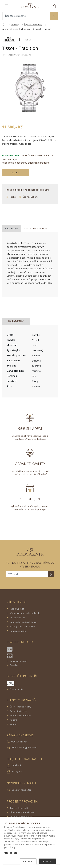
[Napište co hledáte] (26, 16)
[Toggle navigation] (7, 6)
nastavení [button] (28, 861)
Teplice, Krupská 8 (19, 808)
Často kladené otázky (20, 707)
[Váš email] (27, 574)
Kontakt (14, 724)
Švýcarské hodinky (33, 25)
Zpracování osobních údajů (23, 622)
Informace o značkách (21, 715)
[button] (54, 16)
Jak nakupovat (17, 609)
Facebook (14, 766)
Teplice (13, 197)
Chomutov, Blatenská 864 (22, 812)
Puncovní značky (18, 631)
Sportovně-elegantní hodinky (16, 29)
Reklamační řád (17, 618)
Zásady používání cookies (23, 626)
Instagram (14, 772)
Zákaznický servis (19, 711)
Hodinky (15, 25)
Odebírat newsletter (21, 790)
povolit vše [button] (47, 861)
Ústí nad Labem (30, 197)
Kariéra (14, 720)
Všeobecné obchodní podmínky (25, 613)
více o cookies (11, 853)
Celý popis (25, 144)
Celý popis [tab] (12, 228)
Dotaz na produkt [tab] (37, 228)
